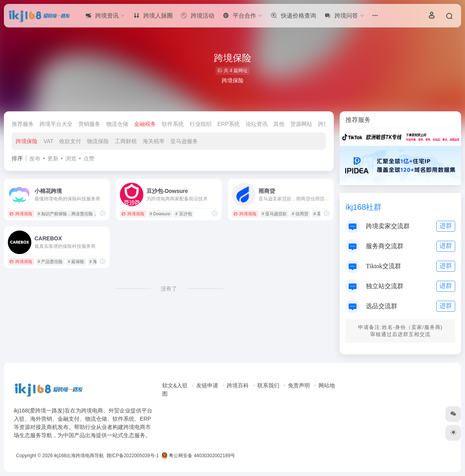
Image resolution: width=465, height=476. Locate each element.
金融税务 (145, 124)
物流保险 (98, 141)
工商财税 (126, 141)
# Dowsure (160, 214)
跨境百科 (238, 385)
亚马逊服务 (184, 141)
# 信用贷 (300, 214)
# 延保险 (76, 262)
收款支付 (70, 141)
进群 (446, 226)
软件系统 (173, 124)
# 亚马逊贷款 (274, 214)
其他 (279, 124)
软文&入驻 (175, 385)
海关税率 (154, 141)
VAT (48, 141)
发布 (35, 158)
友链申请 (207, 385)
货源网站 (301, 124)
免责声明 (299, 385)
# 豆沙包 (184, 214)
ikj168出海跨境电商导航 (79, 456)
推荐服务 (23, 124)
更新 (53, 158)
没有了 (169, 289)
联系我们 (268, 385)
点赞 (89, 158)
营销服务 (89, 124)
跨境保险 (27, 141)
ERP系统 (229, 124)
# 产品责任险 (50, 262)
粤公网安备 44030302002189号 (198, 456)
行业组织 (201, 124)
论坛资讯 (257, 124)
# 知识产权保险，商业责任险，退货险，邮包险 (82, 214)
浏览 (71, 158)
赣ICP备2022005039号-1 (132, 456)
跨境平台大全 (56, 124)
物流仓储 (117, 124)
